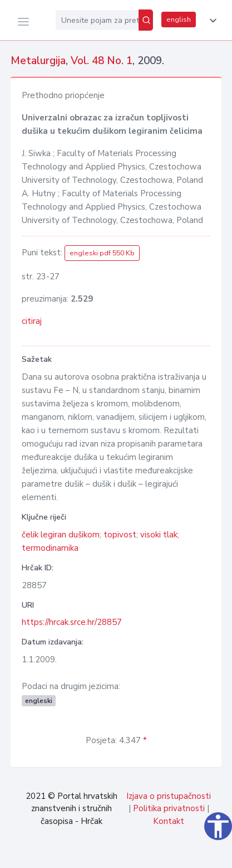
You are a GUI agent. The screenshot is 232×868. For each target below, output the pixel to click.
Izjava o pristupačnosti (169, 796)
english (179, 20)
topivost (120, 535)
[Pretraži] (146, 20)
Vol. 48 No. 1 (102, 61)
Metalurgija (38, 61)
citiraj (32, 321)
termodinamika (50, 548)
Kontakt (169, 821)
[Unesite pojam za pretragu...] (97, 20)
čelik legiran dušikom (61, 535)
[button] (211, 21)
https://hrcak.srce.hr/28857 (72, 622)
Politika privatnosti (169, 808)
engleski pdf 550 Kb (102, 253)
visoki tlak (159, 535)
